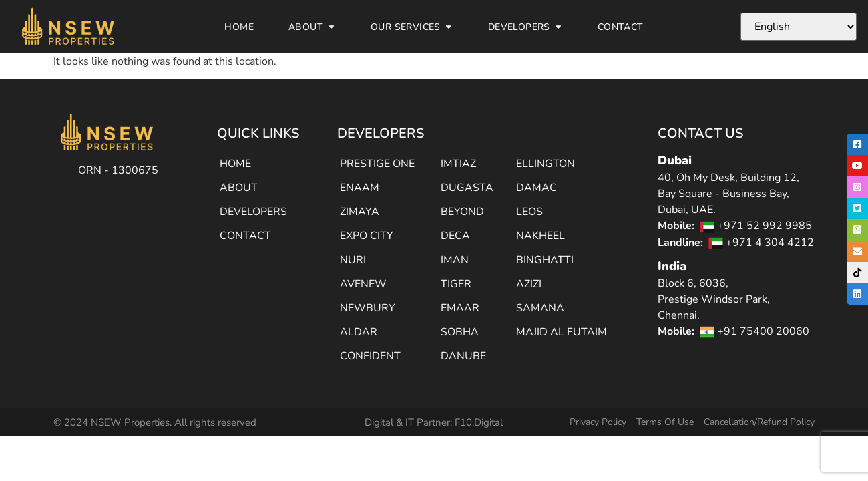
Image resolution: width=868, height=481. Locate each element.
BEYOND (462, 212)
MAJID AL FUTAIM (562, 332)
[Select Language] (799, 27)
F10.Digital (479, 422)
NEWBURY (368, 308)
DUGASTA (467, 188)
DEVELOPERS (253, 212)
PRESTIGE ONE (377, 164)
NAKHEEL (540, 236)
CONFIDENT (370, 356)
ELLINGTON (546, 164)
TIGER (456, 284)
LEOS (529, 212)
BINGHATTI (545, 260)
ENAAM (360, 188)
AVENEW (363, 284)
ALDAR (359, 332)
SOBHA (460, 332)
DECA (455, 236)
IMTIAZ (458, 164)
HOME (235, 164)
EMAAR (460, 308)
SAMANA (540, 308)
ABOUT (239, 188)
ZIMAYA (360, 212)
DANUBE (463, 356)
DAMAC (536, 188)
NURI (353, 260)
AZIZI (529, 284)
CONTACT (245, 236)
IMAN (455, 260)
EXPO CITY (367, 236)
